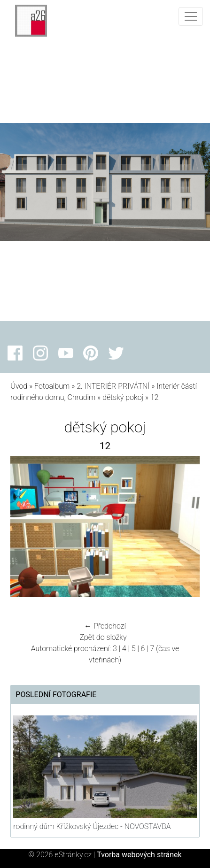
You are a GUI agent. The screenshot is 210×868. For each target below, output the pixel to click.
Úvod (19, 386)
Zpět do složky (103, 637)
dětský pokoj (123, 397)
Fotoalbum (52, 386)
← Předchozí (105, 626)
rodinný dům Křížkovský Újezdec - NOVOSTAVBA (92, 826)
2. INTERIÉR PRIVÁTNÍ (113, 386)
